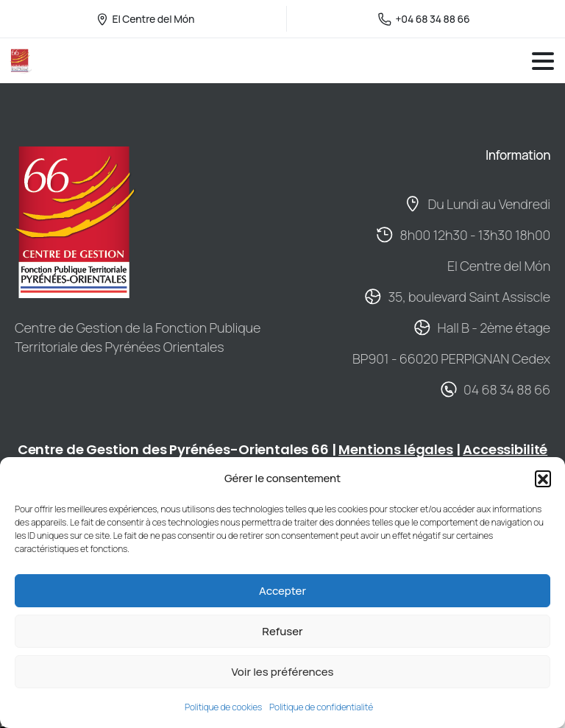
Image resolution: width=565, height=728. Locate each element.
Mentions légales (395, 449)
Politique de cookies (223, 707)
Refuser (282, 631)
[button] (543, 478)
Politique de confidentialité (321, 707)
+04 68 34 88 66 (424, 19)
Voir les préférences (282, 672)
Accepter (282, 591)
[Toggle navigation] (543, 61)
